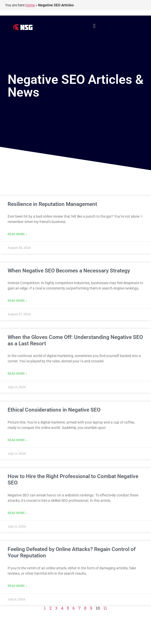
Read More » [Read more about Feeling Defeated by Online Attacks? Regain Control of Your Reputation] (17, 586)
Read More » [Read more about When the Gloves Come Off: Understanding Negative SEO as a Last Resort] (17, 374)
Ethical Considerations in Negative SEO (54, 410)
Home (30, 5)
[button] (94, 26)
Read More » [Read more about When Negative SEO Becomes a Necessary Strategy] (17, 301)
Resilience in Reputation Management (52, 204)
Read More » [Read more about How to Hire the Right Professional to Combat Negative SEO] (17, 513)
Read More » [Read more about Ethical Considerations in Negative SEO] (17, 440)
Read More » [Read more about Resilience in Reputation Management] (17, 234)
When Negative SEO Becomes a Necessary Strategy (69, 271)
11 (105, 608)
